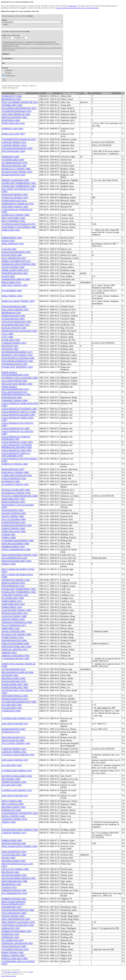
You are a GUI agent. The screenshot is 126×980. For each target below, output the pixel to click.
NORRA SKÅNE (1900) (12, 840)
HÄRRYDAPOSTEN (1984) (13, 316)
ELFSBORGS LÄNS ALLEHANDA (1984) (20, 378)
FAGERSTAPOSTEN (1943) (14, 522)
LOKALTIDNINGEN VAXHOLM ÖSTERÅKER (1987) (16, 438)
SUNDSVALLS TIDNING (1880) (16, 215)
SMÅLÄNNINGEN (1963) (13, 244)
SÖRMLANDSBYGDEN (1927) (15, 270)
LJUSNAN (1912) (9, 887)
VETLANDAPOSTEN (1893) (14, 913)
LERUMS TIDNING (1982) (13, 619)
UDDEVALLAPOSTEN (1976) (15, 650)
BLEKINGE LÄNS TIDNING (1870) (17, 355)
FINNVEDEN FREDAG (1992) (15, 696)
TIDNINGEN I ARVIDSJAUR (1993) (17, 943)
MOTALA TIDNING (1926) (13, 816)
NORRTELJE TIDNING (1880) (15, 464)
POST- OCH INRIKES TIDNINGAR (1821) (20, 102)
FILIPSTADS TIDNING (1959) (15, 195)
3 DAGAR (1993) (9, 249)
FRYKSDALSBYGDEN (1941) (15, 613)
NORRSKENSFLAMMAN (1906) (16, 279)
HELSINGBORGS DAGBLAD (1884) (18, 672)
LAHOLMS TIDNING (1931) (14, 142)
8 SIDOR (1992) (9, 534)
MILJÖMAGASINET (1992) (14, 678)
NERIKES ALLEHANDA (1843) (15, 180)
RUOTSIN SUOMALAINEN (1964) (17, 776)
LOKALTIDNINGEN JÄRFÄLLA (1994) (19, 412)
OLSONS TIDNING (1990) (13, 267)
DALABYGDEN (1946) (12, 255)
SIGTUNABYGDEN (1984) (13, 151)
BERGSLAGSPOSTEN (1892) (14, 117)
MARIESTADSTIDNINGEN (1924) (17, 525)
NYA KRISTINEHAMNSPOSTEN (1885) (19, 702)
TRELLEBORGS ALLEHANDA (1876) (18, 922)
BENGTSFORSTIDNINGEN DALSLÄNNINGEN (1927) (14, 903)
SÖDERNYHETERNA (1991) (14, 782)
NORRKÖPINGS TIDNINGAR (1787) (18, 204)
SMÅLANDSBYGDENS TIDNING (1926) (20, 555)
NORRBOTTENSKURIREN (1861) (17, 931)
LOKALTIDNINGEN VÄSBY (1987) (17, 442)
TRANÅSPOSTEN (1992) (13, 510)
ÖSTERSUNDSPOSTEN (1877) (15, 699)
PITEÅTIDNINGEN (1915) (13, 586)
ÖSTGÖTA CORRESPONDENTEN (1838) (20, 496)
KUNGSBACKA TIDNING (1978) (16, 493)
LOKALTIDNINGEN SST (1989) (16, 428)
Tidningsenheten (15, 972)
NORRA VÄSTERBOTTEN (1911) (16, 261)
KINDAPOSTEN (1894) (12, 397)
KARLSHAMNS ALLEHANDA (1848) (18, 358)
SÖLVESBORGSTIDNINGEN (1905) (17, 361)
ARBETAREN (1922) (11, 628)
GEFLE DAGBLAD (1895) (13, 740)
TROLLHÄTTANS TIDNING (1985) (17, 384)
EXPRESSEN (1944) (10, 157)
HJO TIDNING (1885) (11, 779)
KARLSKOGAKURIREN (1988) (15, 544)
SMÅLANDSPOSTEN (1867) (14, 852)
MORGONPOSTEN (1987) (13, 469)
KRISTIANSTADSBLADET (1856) (17, 561)
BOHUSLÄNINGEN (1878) (13, 502)
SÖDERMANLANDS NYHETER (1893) (19, 264)
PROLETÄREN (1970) (11, 282)
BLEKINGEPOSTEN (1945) (14, 175)
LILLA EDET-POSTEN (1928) (14, 381)
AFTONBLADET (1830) (12, 105)
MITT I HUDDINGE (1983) (13, 221)
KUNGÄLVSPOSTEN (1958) (14, 328)
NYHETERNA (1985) (11, 120)
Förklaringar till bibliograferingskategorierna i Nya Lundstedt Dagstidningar (77, 8)
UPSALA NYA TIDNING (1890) (15, 869)
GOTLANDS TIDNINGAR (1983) (16, 114)
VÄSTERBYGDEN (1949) (13, 160)
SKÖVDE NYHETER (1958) (14, 843)
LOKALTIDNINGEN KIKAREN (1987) (18, 415)
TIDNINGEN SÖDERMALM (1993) (17, 622)
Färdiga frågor (73, 6)
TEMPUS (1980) (9, 538)
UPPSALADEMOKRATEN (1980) (16, 550)
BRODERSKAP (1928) (11, 99)
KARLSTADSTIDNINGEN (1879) (16, 252)
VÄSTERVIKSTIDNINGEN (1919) (17, 111)
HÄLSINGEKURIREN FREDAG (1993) (19, 878)
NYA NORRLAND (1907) (13, 940)
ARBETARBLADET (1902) (13, 499)
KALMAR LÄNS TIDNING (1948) (16, 634)
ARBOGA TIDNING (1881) (13, 955)
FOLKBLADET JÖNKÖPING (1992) (17, 367)
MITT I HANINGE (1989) (13, 804)
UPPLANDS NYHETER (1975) (15, 724)
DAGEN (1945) (8, 241)
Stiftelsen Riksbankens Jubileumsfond (9, 976)
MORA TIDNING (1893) (12, 296)
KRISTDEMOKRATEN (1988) (15, 881)
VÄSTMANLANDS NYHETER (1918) (18, 755)
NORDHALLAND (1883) (12, 129)
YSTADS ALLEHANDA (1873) (15, 198)
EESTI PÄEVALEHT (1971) (14, 737)
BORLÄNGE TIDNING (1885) (15, 285)
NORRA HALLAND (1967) (13, 134)
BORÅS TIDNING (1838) (13, 952)
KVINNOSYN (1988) (11, 481)
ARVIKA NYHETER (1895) (13, 631)
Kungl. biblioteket (8, 972)
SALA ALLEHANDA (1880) (14, 519)
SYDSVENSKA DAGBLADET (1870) (18, 925)
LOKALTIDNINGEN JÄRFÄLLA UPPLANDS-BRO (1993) (16, 455)
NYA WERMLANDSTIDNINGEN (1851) (19, 108)
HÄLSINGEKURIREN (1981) (14, 875)
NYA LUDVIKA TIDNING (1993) (16, 743)
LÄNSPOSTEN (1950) (11, 711)
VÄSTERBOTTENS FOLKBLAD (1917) (19, 139)
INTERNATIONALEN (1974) (14, 201)
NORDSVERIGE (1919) (12, 238)
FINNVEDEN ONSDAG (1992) (15, 207)
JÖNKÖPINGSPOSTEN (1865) (15, 273)
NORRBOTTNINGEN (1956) (14, 890)
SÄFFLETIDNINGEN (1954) (14, 478)
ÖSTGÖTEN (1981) (10, 346)
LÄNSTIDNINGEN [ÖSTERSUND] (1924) (20, 813)
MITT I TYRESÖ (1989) (12, 801)
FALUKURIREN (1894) (12, 291)
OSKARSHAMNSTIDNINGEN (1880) (18, 910)
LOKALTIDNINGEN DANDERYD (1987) (19, 409)
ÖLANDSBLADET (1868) (13, 598)
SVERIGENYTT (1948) (12, 96)
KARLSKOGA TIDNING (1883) (15, 472)
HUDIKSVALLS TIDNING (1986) (16, 169)
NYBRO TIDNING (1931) (13, 637)
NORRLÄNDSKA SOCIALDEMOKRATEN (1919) (15, 374)
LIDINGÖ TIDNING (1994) (13, 528)
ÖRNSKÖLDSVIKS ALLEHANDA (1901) (20, 331)
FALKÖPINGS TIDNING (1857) (15, 485)
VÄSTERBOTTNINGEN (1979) (15, 949)
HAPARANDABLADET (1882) (15, 684)
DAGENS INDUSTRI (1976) (14, 681)
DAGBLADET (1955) (11, 340)
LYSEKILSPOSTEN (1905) (13, 319)
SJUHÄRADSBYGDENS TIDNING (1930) (20, 830)
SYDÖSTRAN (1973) (11, 732)
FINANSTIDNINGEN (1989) (14, 307)
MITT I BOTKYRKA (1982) (14, 218)
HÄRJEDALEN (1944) (11, 810)
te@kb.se (31, 972)
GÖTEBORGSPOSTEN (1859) (15, 364)
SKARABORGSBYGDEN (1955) (16, 325)
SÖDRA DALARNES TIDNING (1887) (18, 301)
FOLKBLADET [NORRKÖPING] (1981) (19, 183)
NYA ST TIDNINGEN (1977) (14, 625)
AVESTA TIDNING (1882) (13, 516)
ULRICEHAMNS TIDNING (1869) (17, 610)
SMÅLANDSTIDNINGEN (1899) (16, 919)
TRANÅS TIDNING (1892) (13, 916)
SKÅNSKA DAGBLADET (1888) (16, 490)
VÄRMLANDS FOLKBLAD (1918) (17, 475)
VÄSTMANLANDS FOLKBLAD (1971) (19, 224)
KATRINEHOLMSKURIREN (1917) (17, 352)
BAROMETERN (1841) (12, 907)
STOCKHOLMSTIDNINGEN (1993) (17, 148)
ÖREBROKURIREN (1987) (13, 547)
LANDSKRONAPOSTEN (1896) (15, 659)
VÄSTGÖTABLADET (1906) (14, 855)
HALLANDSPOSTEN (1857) (14, 258)
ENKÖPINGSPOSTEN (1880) (14, 640)
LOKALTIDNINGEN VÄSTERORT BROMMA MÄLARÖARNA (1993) (17, 446)
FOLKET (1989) (9, 858)
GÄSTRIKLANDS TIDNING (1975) (17, 718)
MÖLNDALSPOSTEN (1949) (14, 166)
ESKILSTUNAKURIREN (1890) (15, 644)
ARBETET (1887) (9, 653)
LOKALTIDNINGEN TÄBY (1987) (17, 450)
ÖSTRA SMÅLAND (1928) (13, 123)
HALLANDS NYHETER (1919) (15, 310)
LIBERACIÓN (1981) (11, 230)
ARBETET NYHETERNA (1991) (16, 656)
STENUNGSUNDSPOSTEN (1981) (17, 322)
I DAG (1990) (8, 334)
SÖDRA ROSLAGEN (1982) (14, 531)
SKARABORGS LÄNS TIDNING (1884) (19, 227)
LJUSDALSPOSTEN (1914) (13, 669)
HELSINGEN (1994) (10, 872)
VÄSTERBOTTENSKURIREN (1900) (18, 541)
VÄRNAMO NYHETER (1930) (15, 595)
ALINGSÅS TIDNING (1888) (14, 616)
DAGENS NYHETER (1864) (14, 513)
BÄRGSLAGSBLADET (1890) (15, 958)
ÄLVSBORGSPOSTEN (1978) (14, 163)
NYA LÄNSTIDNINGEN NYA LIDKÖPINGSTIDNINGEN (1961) (16, 393)
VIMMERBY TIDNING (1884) (15, 400)
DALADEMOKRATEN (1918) (14, 558)
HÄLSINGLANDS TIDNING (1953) (17, 172)
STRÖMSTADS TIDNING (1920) (16, 580)
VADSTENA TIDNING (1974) (14, 819)
